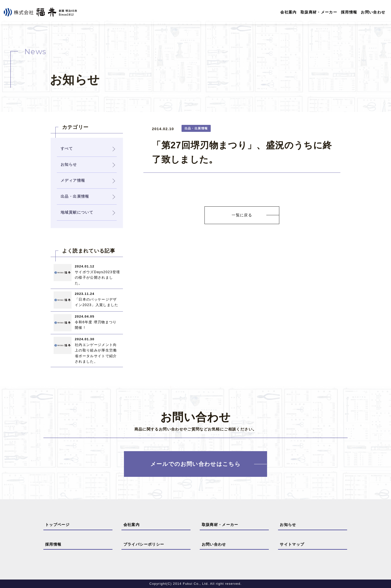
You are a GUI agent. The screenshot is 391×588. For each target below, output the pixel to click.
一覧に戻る (242, 215)
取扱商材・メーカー (319, 12)
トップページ (57, 525)
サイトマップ (292, 544)
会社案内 (288, 12)
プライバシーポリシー (144, 544)
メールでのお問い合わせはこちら (195, 464)
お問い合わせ (373, 12)
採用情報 (349, 12)
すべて (67, 148)
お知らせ (288, 525)
